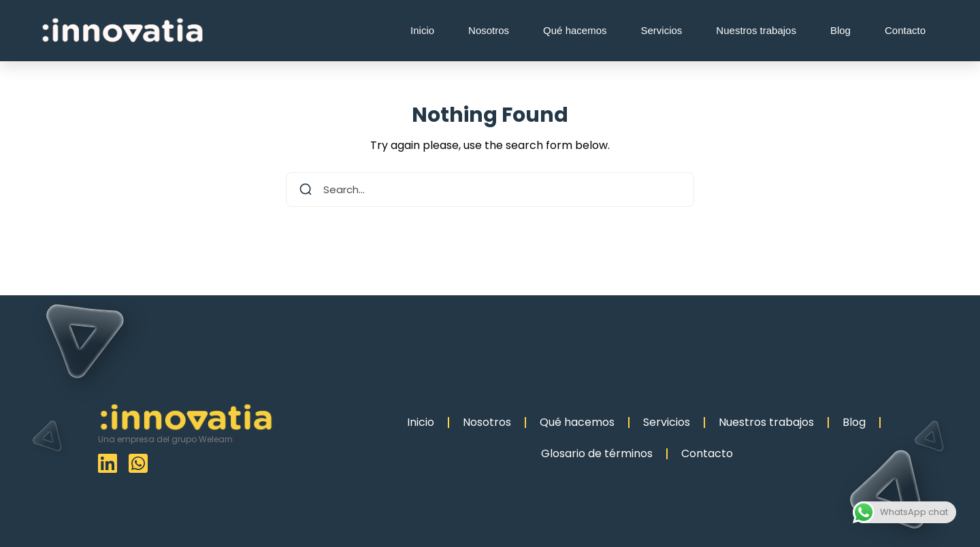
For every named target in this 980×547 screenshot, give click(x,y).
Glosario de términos (597, 453)
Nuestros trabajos (756, 30)
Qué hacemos (575, 30)
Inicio (422, 30)
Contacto (905, 30)
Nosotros (489, 30)
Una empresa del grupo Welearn (165, 439)
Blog (840, 30)
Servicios (662, 30)
